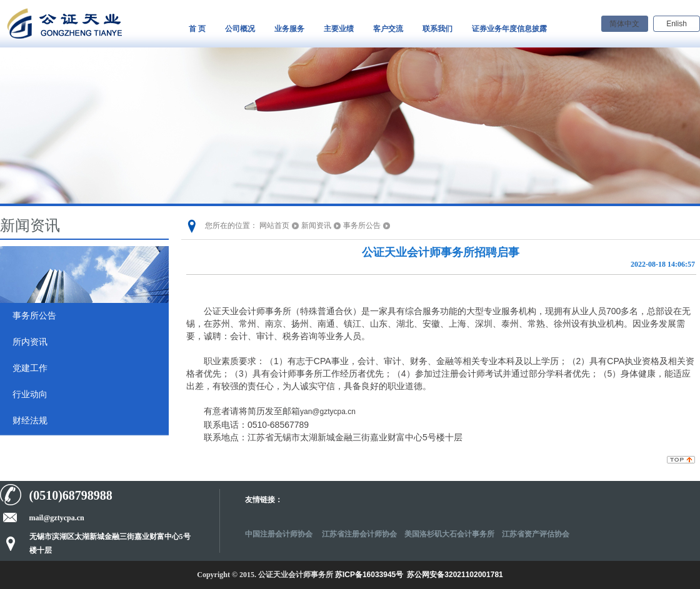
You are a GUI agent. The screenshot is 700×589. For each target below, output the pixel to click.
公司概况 (240, 29)
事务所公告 (34, 316)
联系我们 (437, 29)
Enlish (677, 24)
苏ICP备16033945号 (369, 575)
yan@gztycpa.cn (328, 412)
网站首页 (274, 225)
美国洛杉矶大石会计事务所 (449, 534)
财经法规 (30, 421)
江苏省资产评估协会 (536, 534)
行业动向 (30, 394)
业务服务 (289, 29)
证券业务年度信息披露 (509, 29)
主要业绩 (339, 29)
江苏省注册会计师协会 (359, 534)
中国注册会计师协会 (280, 534)
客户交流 (388, 29)
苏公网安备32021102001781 (455, 575)
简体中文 (624, 24)
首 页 (197, 29)
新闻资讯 (316, 225)
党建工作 (30, 368)
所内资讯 (30, 342)
